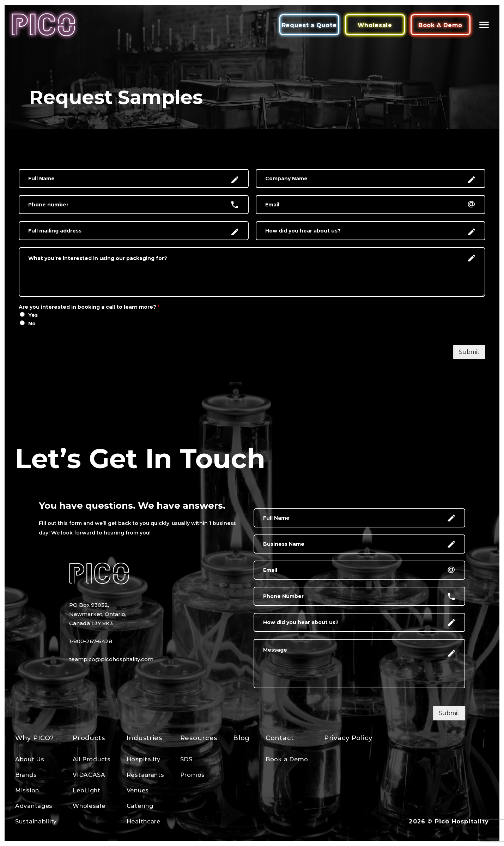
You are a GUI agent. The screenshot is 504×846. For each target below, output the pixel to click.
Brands (26, 775)
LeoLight (87, 790)
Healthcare (144, 821)
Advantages (34, 806)
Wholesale (375, 25)
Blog (241, 738)
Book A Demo (440, 25)
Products (89, 738)
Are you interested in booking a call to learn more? (89, 307)
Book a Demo (287, 759)
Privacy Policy (348, 738)
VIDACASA (89, 775)
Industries (144, 738)
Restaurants (145, 775)
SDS (186, 759)
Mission (27, 790)
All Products (92, 759)
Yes (33, 315)
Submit (469, 352)
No (32, 324)
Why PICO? (34, 738)
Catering (140, 806)
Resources (199, 738)
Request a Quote (309, 25)
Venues (138, 790)
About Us (30, 759)
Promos (193, 775)
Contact (280, 738)
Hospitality (144, 759)
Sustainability (36, 821)
